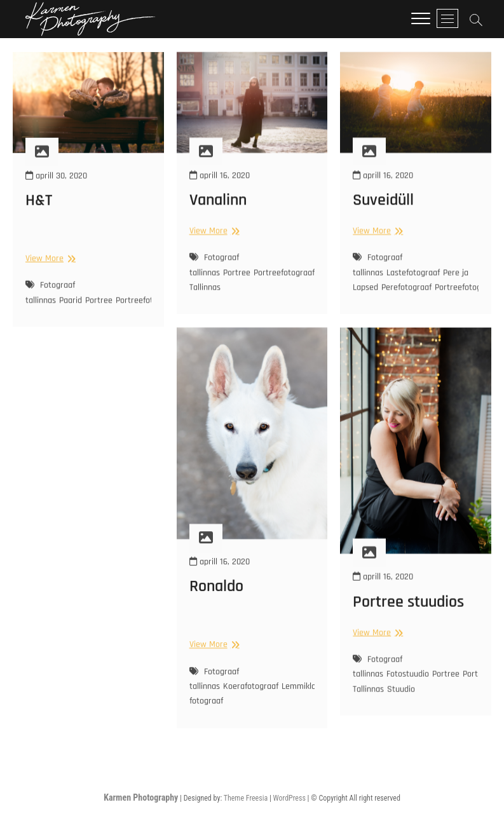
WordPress (289, 798)
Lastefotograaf (413, 282)
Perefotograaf (406, 297)
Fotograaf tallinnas (50, 302)
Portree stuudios (408, 615)
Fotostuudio (408, 688)
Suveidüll (383, 209)
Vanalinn (218, 209)
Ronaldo (216, 601)
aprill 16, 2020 (220, 185)
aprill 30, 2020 (56, 186)
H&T (39, 210)
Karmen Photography (141, 797)
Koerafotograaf (251, 701)
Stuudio (401, 703)
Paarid (71, 310)
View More (49, 268)
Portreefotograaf (146, 310)
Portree (99, 310)
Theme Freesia (246, 798)
